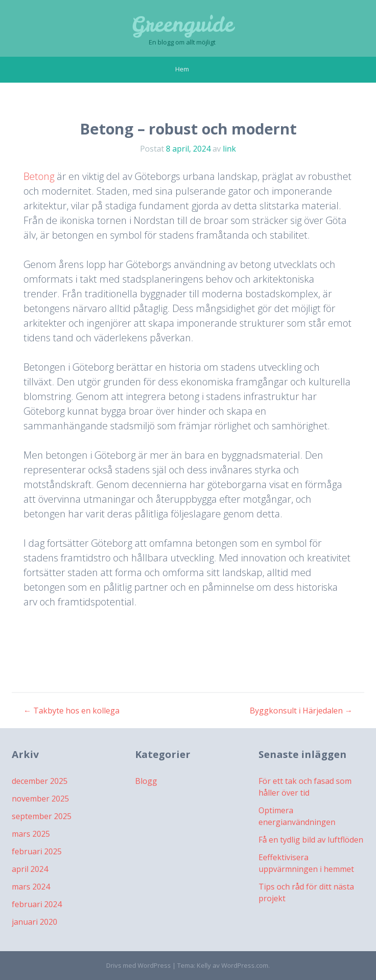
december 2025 (40, 781)
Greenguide (182, 24)
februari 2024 (37, 904)
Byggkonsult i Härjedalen (301, 711)
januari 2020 (35, 922)
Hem (182, 69)
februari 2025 (37, 851)
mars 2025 (31, 834)
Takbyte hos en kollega (71, 711)
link (229, 149)
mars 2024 (31, 887)
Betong (39, 176)
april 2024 (30, 869)
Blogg (146, 781)
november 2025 (40, 799)
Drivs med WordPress (139, 965)
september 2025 (42, 816)
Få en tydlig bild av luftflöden (311, 840)
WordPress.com (245, 965)
